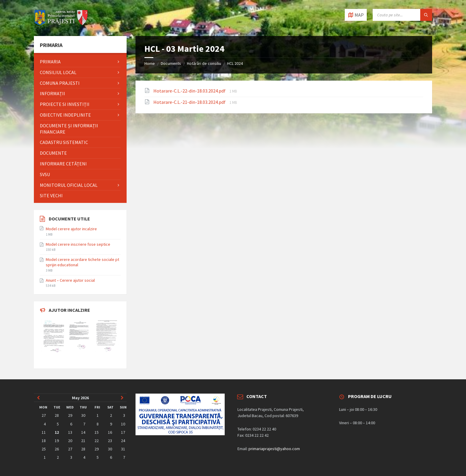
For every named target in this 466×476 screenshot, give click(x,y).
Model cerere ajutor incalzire (71, 229)
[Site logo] (61, 24)
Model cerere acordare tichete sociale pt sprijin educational (82, 262)
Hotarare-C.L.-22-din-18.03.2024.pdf (190, 91)
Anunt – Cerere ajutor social (70, 280)
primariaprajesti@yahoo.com (274, 449)
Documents (171, 63)
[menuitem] (80, 62)
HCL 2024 (235, 63)
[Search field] (402, 15)
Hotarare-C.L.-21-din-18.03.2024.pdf (190, 102)
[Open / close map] (356, 15)
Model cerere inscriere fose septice (78, 244)
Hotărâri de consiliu (204, 63)
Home (150, 63)
